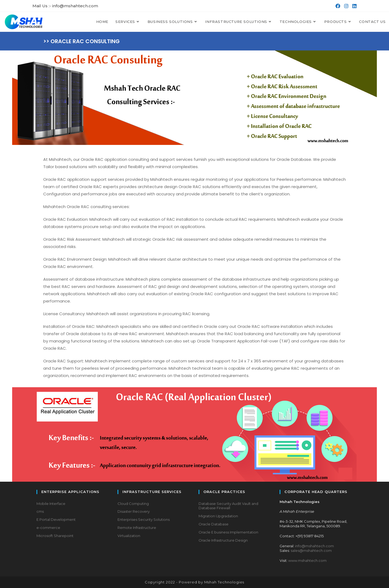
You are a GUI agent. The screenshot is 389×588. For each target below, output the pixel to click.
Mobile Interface (51, 504)
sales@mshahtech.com (311, 550)
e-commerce (48, 528)
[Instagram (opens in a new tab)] (346, 6)
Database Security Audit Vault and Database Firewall (228, 506)
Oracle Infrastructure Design (223, 540)
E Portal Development (56, 519)
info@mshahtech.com (314, 546)
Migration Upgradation (218, 516)
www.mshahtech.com (307, 560)
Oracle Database (214, 524)
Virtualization (129, 536)
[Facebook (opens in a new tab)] (337, 6)
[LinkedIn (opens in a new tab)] (353, 6)
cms (40, 511)
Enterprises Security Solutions (144, 519)
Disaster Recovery (134, 511)
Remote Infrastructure (137, 528)
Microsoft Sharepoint (55, 536)
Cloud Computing (133, 504)
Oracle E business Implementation (228, 532)
